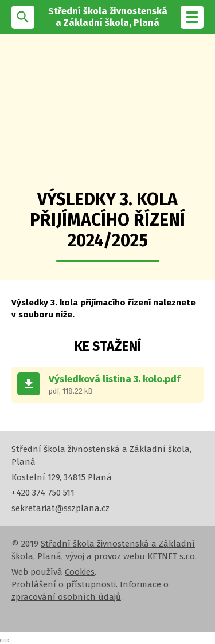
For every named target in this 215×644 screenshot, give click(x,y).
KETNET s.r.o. (172, 556)
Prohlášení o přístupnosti (64, 584)
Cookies (80, 572)
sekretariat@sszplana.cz (60, 508)
